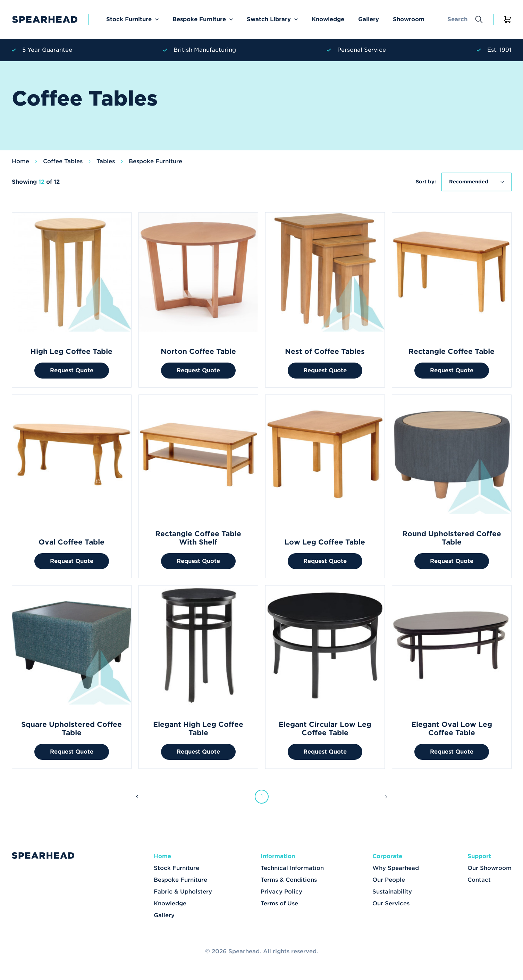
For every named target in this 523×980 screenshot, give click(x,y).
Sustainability (392, 892)
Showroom (409, 19)
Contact (479, 880)
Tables (106, 161)
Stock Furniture (129, 19)
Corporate (387, 856)
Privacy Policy (281, 892)
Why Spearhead (396, 868)
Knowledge (328, 19)
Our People (389, 880)
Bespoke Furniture (199, 19)
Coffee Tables (63, 161)
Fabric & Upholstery (183, 892)
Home (20, 161)
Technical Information (292, 868)
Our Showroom (490, 868)
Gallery (369, 19)
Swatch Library (269, 19)
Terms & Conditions (289, 880)
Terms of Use (279, 903)
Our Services (391, 903)
